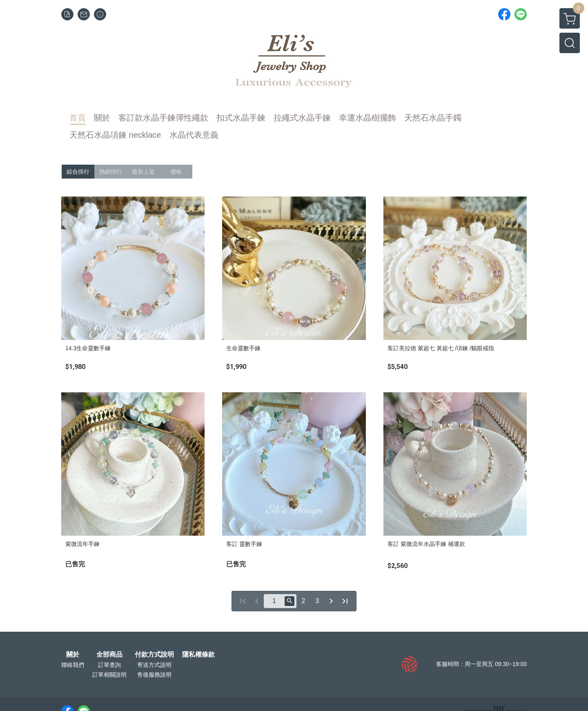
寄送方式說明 (154, 665)
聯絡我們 (73, 665)
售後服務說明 (154, 675)
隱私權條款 (198, 655)
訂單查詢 (109, 665)
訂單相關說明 (109, 675)
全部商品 (109, 655)
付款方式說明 (154, 655)
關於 (73, 655)
